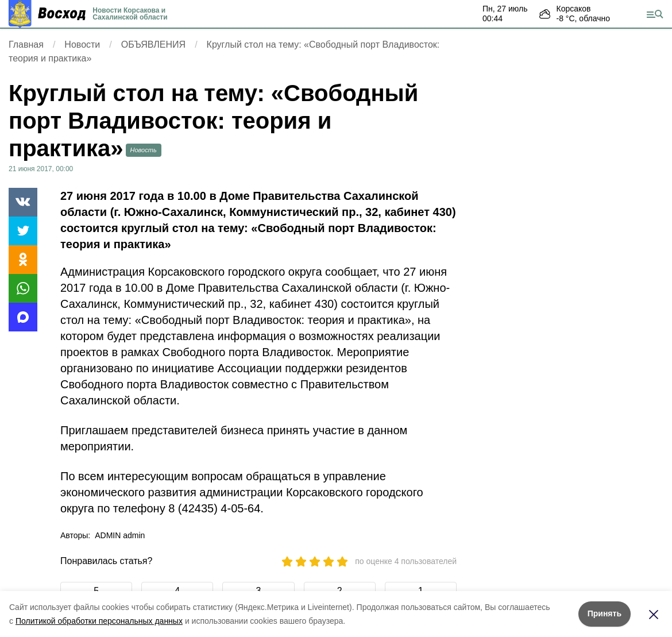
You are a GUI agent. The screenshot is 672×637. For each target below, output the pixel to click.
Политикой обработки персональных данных (99, 621)
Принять (605, 613)
